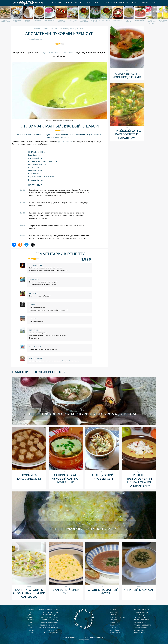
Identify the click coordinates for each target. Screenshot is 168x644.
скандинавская (115, 633)
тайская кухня (139, 633)
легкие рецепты (140, 623)
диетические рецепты (50, 615)
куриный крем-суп (65, 142)
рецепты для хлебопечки (49, 612)
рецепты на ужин (141, 628)
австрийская (114, 630)
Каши (114, 3)
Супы (153, 3)
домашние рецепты (141, 620)
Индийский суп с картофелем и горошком (127, 134)
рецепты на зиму (52, 630)
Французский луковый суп (102, 477)
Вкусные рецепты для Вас (27, 3)
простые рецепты (141, 615)
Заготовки (92, 3)
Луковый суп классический (29, 477)
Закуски (105, 3)
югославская (115, 628)
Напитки (124, 3)
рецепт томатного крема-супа (57, 53)
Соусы (145, 3)
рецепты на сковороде (50, 617)
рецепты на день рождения (48, 628)
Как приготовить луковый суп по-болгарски (66, 479)
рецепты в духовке (51, 633)
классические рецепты (143, 610)
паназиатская (115, 625)
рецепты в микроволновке (48, 610)
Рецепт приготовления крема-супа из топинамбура (139, 480)
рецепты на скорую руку (49, 625)
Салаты (135, 3)
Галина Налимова (35, 39)
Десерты (80, 3)
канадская (114, 615)
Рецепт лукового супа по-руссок (83, 529)
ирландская (114, 612)
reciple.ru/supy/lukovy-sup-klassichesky (64, 361)
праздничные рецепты (142, 625)
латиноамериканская (118, 617)
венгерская (114, 623)
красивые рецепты (141, 612)
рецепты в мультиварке (50, 623)
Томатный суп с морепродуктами (127, 75)
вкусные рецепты (141, 617)
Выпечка (57, 3)
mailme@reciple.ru (84, 640)
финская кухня (140, 630)
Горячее (68, 3)
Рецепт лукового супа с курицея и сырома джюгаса (83, 414)
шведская (113, 620)
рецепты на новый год (50, 620)
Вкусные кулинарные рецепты (84, 619)
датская (113, 610)
